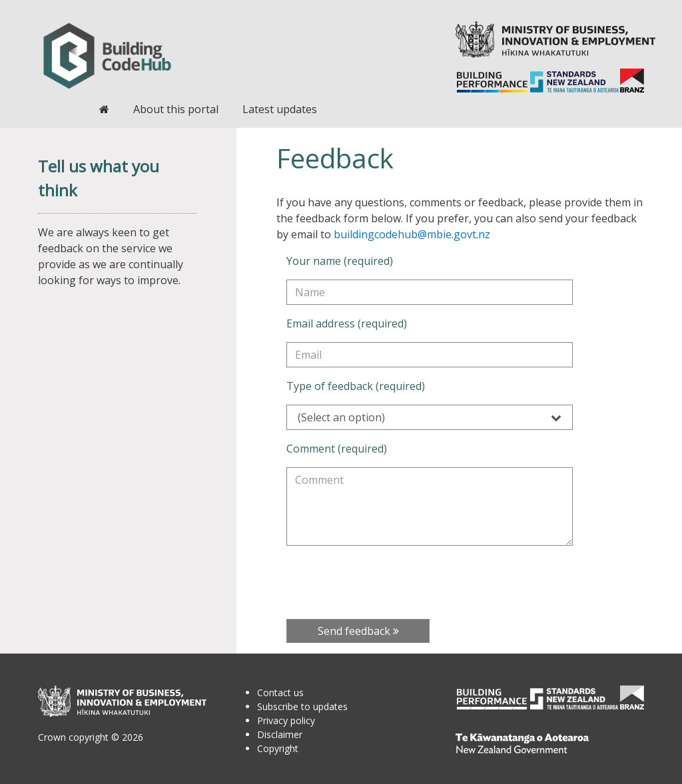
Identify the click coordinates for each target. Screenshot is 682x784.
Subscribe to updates (302, 706)
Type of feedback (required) (356, 386)
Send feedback (358, 631)
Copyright (278, 748)
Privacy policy (286, 720)
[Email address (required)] (430, 355)
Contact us (280, 692)
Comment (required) (337, 449)
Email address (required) (347, 323)
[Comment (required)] (430, 506)
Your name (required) (340, 261)
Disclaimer (280, 734)
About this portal (176, 109)
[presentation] (388, 582)
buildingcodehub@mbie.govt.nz (412, 234)
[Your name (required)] (430, 292)
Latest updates (280, 109)
